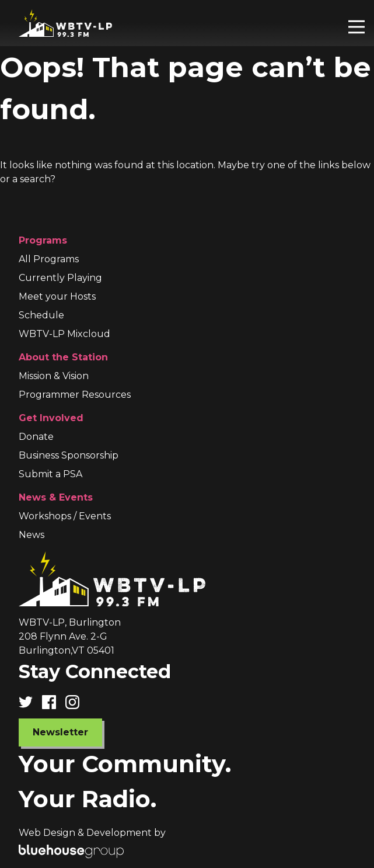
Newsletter (60, 732)
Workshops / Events (65, 516)
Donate (36, 437)
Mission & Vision (54, 376)
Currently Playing (60, 278)
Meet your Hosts (57, 296)
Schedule (41, 315)
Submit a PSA (50, 474)
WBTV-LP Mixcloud (64, 334)
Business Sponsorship (69, 455)
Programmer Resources (75, 395)
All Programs (49, 259)
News (32, 535)
